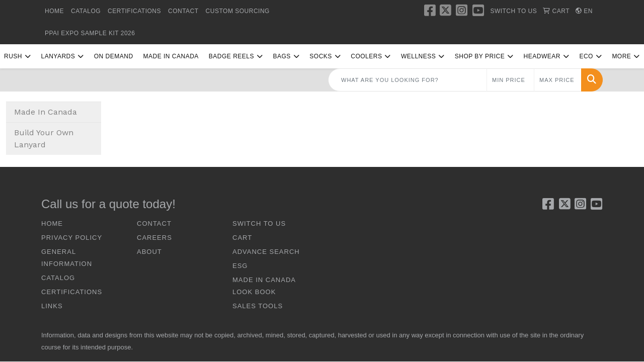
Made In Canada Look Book (264, 286)
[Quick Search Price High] (558, 80)
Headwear (542, 56)
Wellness (418, 56)
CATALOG (86, 11)
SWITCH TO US (259, 223)
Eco (586, 56)
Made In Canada (171, 56)
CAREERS (154, 238)
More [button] (621, 56)
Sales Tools (258, 306)
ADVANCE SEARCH (266, 252)
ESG (240, 266)
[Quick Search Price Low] (510, 80)
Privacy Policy (72, 238)
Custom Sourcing (238, 11)
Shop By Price (480, 56)
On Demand (114, 56)
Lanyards (58, 56)
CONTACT (183, 11)
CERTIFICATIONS (134, 11)
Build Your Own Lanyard (44, 139)
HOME (54, 11)
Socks (321, 56)
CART (242, 238)
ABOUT (149, 252)
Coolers (366, 56)
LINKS (52, 306)
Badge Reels (231, 56)
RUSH (13, 56)
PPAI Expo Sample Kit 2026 (90, 33)
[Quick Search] (408, 80)
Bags (281, 56)
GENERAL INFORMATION (67, 258)
